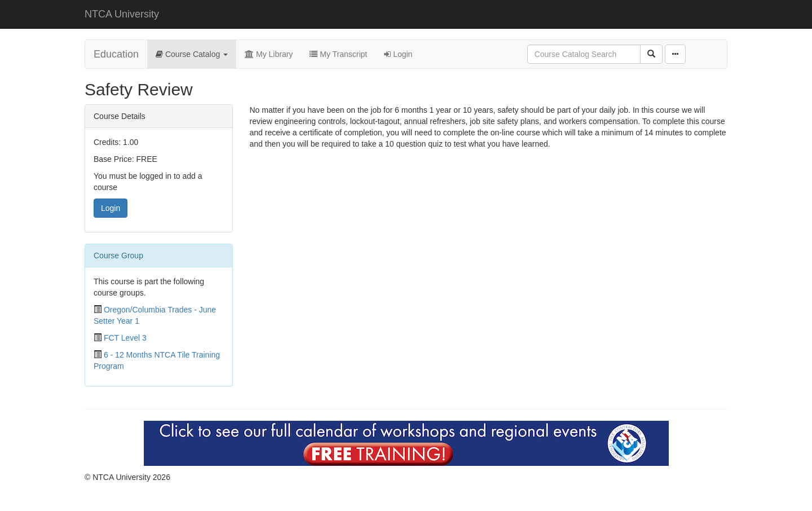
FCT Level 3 (125, 338)
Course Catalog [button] (192, 54)
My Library (269, 54)
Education (116, 54)
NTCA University (122, 14)
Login (398, 54)
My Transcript (338, 54)
